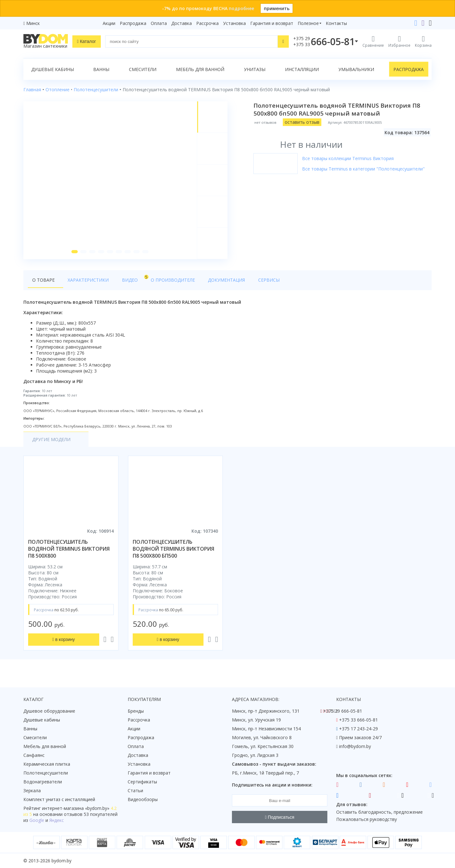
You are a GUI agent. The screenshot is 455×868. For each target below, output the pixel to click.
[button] (74, 253)
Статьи (135, 790)
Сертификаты (142, 782)
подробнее (241, 8)
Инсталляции (302, 69)
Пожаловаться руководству (367, 819)
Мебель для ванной (200, 69)
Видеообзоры (143, 799)
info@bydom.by (355, 746)
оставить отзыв (303, 122)
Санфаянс (34, 755)
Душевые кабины (53, 69)
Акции (109, 23)
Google (37, 820)
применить (277, 8)
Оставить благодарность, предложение (379, 812)
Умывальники (356, 69)
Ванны (101, 69)
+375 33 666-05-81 (358, 720)
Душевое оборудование (49, 711)
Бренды (136, 711)
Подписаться (280, 817)
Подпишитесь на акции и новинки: (272, 785)
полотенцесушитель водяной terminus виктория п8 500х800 (69, 551)
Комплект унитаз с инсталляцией (59, 799)
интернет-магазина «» (76, 808)
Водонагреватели (43, 782)
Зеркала (32, 790)
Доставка (182, 23)
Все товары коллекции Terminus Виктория (349, 158)
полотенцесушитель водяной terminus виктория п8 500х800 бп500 (173, 551)
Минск (33, 23)
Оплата (159, 23)
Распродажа (133, 23)
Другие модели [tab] (51, 441)
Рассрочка (207, 23)
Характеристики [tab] (84, 281)
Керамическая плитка (47, 764)
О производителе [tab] (160, 281)
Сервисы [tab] (248, 281)
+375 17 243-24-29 (358, 729)
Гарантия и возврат (272, 23)
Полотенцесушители (46, 773)
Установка (234, 23)
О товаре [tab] (43, 281)
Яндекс (57, 820)
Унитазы (255, 69)
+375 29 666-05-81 (343, 711)
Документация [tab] (210, 281)
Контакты (336, 23)
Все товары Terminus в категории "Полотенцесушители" (364, 169)
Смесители (143, 69)
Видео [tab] (124, 280)
